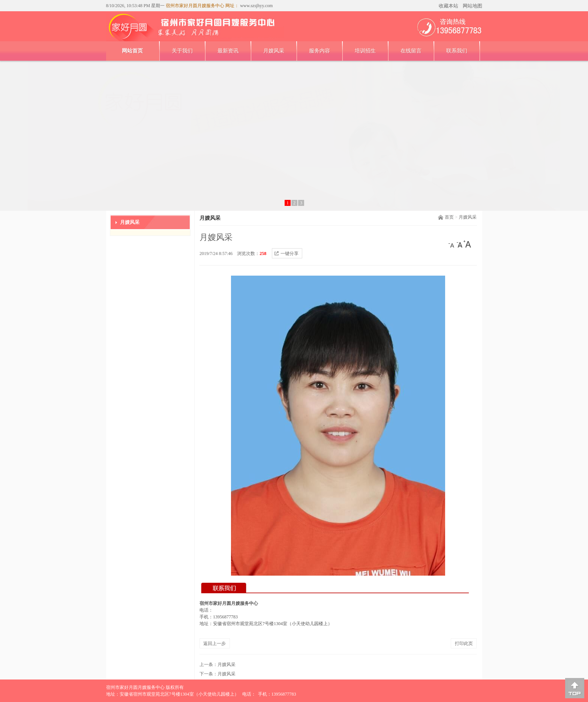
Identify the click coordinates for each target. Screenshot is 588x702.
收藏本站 (448, 6)
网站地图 (472, 6)
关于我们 (182, 51)
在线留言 (411, 51)
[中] (460, 244)
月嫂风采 (274, 51)
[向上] (575, 688)
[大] (467, 244)
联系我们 (457, 51)
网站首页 (132, 51)
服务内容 (319, 51)
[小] (452, 244)
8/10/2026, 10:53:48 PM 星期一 (136, 6)
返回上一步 (214, 643)
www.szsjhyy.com (256, 6)
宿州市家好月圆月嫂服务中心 (135, 687)
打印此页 (464, 643)
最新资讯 (228, 51)
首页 (449, 217)
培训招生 (365, 51)
